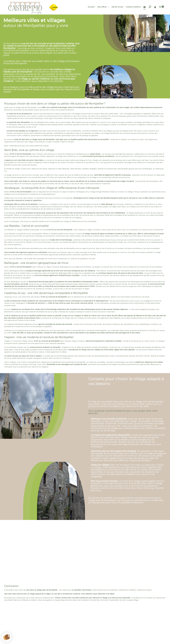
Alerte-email (117, 7)
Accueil (91, 7)
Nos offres (103, 7)
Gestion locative (133, 7)
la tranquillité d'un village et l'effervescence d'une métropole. (73, 221)
